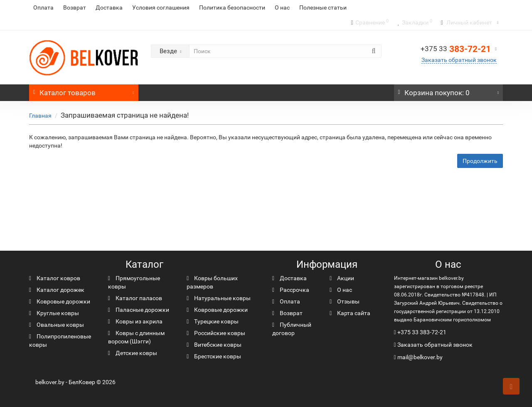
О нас (282, 7)
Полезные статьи (323, 7)
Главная (40, 116)
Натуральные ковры (219, 298)
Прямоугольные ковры (134, 282)
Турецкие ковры (213, 321)
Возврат (75, 7)
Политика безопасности (232, 7)
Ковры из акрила (135, 321)
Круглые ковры (54, 313)
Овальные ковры (57, 325)
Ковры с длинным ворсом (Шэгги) (136, 337)
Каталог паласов (135, 298)
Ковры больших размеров (212, 282)
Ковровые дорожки (60, 301)
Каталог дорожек (57, 290)
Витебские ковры (214, 345)
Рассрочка (291, 290)
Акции (342, 278)
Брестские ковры (214, 356)
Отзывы (345, 301)
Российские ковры (216, 333)
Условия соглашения (161, 7)
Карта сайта (350, 313)
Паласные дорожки (139, 310)
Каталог (84, 91)
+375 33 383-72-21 (422, 332)
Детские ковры (133, 353)
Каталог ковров (55, 278)
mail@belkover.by (418, 357)
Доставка (109, 7)
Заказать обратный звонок (459, 60)
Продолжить (480, 161)
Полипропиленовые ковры (60, 340)
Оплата (43, 7)
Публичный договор (292, 329)
